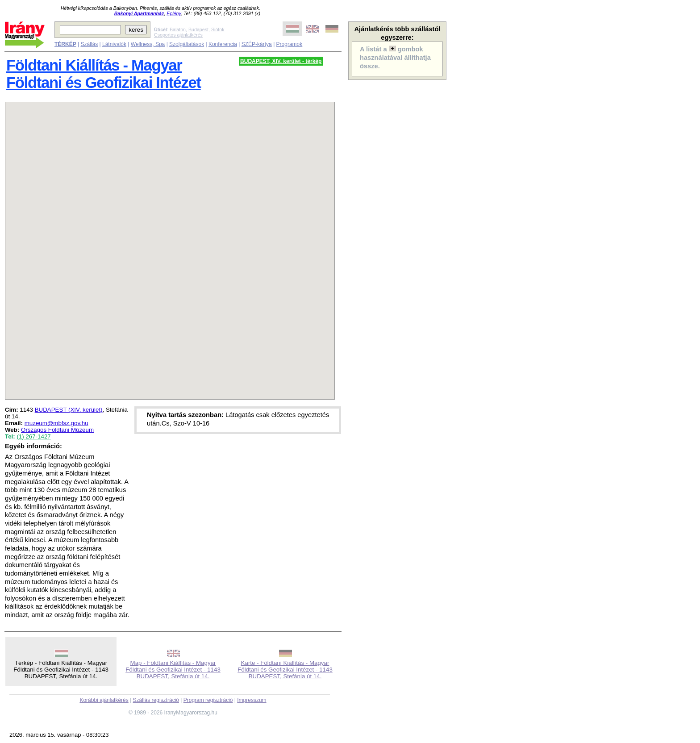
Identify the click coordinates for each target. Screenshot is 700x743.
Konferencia (223, 44)
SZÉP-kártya (257, 44)
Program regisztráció (208, 700)
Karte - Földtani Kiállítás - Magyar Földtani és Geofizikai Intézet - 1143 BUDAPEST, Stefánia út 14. (285, 670)
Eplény (174, 13)
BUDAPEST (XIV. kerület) (69, 410)
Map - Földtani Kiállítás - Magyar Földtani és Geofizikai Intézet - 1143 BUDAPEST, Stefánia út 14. (173, 670)
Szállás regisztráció (156, 700)
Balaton (178, 29)
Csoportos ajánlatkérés (178, 35)
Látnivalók (114, 44)
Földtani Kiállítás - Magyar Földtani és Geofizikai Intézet (104, 74)
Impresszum (252, 700)
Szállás (89, 44)
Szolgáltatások (187, 44)
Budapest (198, 29)
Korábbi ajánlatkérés (104, 700)
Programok (290, 44)
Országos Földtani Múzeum (57, 430)
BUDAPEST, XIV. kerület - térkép (281, 61)
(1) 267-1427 (33, 436)
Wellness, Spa (148, 44)
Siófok (218, 29)
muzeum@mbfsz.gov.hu (56, 423)
